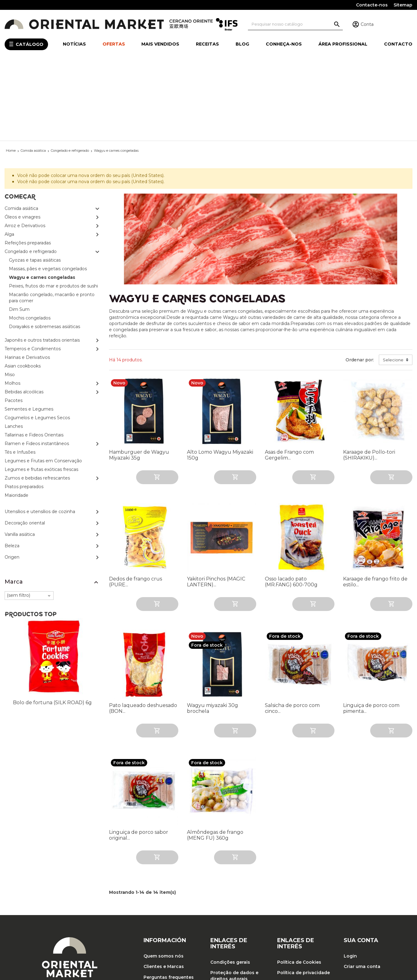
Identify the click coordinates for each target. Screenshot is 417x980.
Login (350, 876)
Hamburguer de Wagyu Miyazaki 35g (139, 375)
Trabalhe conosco (231, 909)
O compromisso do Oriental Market (166, 910)
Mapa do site (158, 935)
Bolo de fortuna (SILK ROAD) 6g (52, 622)
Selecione (393, 279)
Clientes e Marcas (164, 886)
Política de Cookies (299, 882)
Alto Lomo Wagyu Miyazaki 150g (220, 375)
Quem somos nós (164, 876)
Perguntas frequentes (169, 897)
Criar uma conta (362, 886)
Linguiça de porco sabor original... (139, 754)
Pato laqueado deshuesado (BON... (143, 628)
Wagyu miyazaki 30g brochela (213, 628)
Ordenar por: (360, 279)
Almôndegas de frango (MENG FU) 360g (215, 754)
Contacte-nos (372, 5)
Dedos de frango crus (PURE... (136, 501)
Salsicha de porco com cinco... (292, 628)
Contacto (154, 924)
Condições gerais (230, 882)
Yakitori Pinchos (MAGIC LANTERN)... (216, 501)
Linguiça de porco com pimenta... (371, 628)
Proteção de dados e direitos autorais (234, 895)
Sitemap (403, 5)
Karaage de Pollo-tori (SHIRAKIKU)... (369, 375)
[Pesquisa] (296, 24)
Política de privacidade (304, 892)
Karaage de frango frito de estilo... (375, 501)
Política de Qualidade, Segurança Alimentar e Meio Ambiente (303, 909)
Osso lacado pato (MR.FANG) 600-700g (291, 501)
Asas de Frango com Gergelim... (289, 375)
